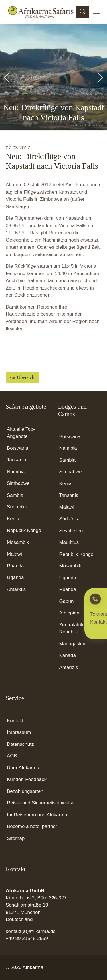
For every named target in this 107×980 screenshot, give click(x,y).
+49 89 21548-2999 (27, 938)
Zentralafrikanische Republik (80, 629)
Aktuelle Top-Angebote (21, 433)
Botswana (18, 448)
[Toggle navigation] (96, 12)
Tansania (17, 460)
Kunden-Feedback (27, 779)
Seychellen (71, 531)
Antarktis (16, 589)
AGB (12, 756)
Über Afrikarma (23, 768)
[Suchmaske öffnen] (83, 12)
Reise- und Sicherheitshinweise (41, 803)
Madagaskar (72, 644)
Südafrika (17, 507)
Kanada (67, 655)
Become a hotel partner (32, 826)
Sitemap (16, 838)
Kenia (13, 519)
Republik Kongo (24, 530)
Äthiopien (69, 613)
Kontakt (15, 721)
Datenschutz (20, 744)
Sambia (15, 495)
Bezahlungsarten (25, 791)
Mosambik (18, 542)
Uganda (15, 577)
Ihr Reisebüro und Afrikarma (37, 815)
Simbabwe (18, 483)
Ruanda (15, 566)
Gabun (66, 601)
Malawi (14, 554)
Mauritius (69, 542)
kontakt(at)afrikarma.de (31, 931)
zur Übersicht (23, 377)
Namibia (16, 472)
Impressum (19, 732)
